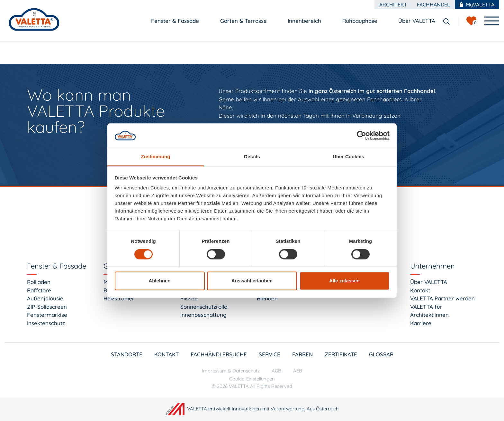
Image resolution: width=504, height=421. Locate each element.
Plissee (189, 298)
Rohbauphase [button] (361, 21)
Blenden (267, 298)
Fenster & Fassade (57, 266)
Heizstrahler (119, 298)
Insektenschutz (46, 323)
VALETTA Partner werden (442, 298)
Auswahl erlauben (252, 281)
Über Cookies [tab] (348, 157)
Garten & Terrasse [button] (244, 21)
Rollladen (39, 282)
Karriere (421, 323)
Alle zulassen (344, 281)
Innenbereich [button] (305, 21)
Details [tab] (252, 157)
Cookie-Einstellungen (252, 379)
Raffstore (39, 290)
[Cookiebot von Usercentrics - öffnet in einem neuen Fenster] (361, 135)
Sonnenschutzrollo (204, 307)
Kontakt (420, 290)
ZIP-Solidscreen (47, 307)
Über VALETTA (429, 282)
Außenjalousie (45, 298)
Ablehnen (159, 281)
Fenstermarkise (47, 315)
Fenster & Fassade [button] (176, 21)
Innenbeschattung (203, 315)
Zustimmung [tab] (156, 157)
